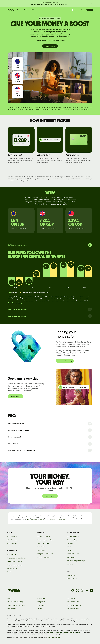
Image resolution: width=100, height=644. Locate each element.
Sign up (90, 10)
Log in (83, 10)
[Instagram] (82, 591)
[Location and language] (74, 10)
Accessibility (41, 605)
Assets (9, 572)
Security (70, 543)
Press (69, 547)
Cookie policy (72, 598)
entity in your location (54, 637)
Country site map (73, 602)
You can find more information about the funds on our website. (46, 520)
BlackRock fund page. (16, 303)
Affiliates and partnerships (76, 561)
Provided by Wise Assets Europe (50, 18)
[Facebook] (73, 591)
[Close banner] (91, 3)
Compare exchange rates (46, 554)
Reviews (70, 564)
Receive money (12, 568)
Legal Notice (11, 609)
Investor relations (73, 554)
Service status (72, 579)
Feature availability (43, 557)
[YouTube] (87, 591)
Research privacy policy (15, 602)
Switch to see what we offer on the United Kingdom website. (49, 4)
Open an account (50, 46)
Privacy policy (42, 598)
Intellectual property (74, 605)
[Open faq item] (50, 309)
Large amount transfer (15, 561)
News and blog (72, 540)
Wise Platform (12, 543)
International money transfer (17, 558)
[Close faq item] (50, 245)
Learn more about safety (65, 361)
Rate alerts (41, 550)
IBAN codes (41, 547)
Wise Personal (12, 536)
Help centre (71, 575)
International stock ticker (46, 540)
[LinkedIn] (92, 591)
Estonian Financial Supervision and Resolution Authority (65, 632)
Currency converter (44, 536)
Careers (70, 550)
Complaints (41, 602)
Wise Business (12, 540)
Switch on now (16, 396)
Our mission (71, 557)
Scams (39, 609)
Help (78, 10)
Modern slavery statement (16, 605)
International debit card (15, 565)
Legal (9, 598)
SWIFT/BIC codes (43, 543)
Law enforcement (73, 609)
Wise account (12, 554)
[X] (78, 591)
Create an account (50, 496)
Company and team (74, 536)
